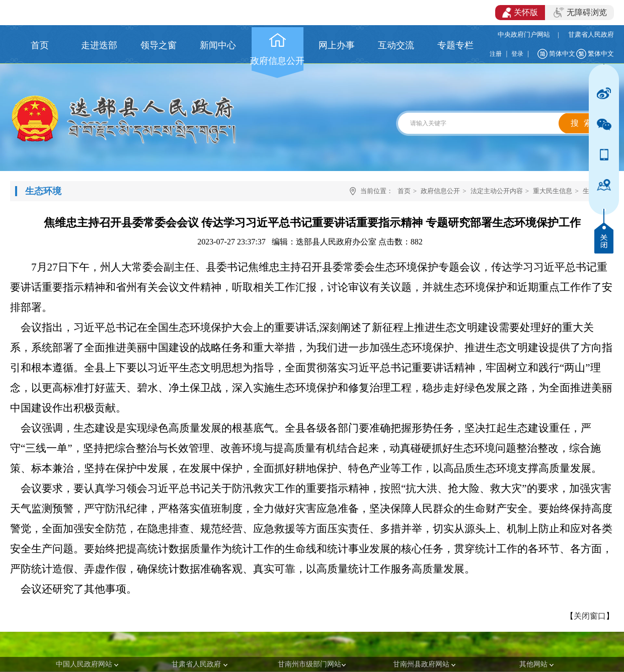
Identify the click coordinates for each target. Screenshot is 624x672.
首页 (404, 191)
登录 (517, 54)
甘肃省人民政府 (591, 34)
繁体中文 (601, 54)
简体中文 (562, 54)
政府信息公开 (440, 191)
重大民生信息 (553, 191)
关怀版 (520, 13)
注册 (496, 54)
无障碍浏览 (580, 13)
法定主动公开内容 (497, 191)
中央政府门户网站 (524, 34)
